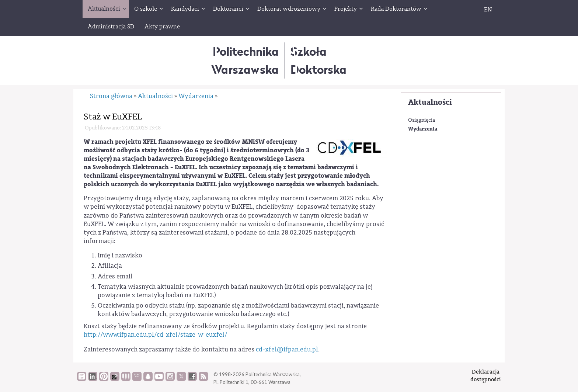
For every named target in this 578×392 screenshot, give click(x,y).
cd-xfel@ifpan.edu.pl (287, 349)
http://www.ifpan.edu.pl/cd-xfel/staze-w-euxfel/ (155, 335)
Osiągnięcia (422, 120)
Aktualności (430, 102)
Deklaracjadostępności (486, 376)
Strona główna (111, 96)
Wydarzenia (423, 129)
